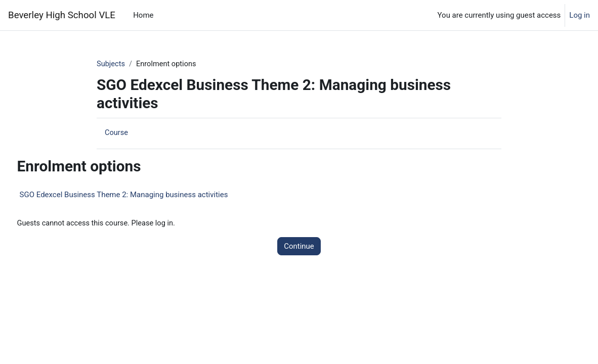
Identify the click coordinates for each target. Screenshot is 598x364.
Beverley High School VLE (62, 15)
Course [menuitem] (117, 133)
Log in (580, 15)
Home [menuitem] (143, 15)
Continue (299, 247)
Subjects (111, 64)
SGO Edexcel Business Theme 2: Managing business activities (143, 195)
